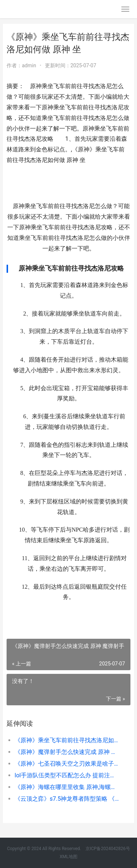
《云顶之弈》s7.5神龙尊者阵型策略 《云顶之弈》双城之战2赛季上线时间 (67, 799)
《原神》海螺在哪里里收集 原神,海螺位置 (67, 787)
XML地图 (68, 857)
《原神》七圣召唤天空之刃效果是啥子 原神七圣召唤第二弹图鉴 (67, 764)
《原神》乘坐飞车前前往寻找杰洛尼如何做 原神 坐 (67, 740)
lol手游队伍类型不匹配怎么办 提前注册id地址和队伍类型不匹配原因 (67, 775)
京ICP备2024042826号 (107, 849)
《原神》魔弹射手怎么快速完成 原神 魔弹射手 (67, 752)
